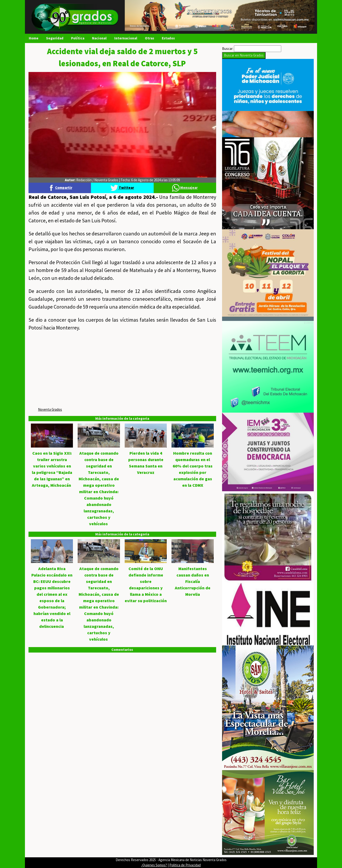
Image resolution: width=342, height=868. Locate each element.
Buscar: (228, 49)
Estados (168, 38)
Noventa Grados (50, 409)
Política (78, 38)
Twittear (122, 188)
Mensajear (185, 188)
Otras (150, 38)
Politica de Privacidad (185, 865)
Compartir (60, 188)
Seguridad (55, 38)
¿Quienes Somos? (154, 865)
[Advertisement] (122, 370)
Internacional (126, 38)
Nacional (99, 38)
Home (34, 38)
